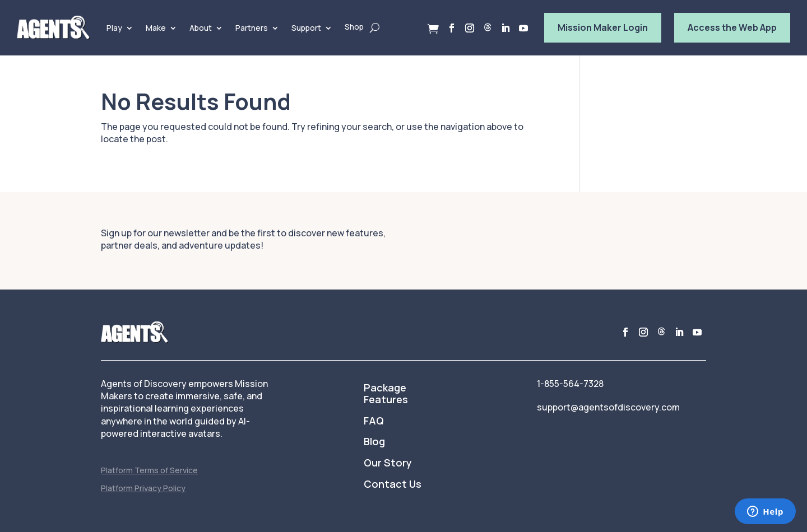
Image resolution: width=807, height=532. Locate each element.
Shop (354, 27)
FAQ (374, 421)
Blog (374, 442)
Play (114, 28)
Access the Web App (732, 27)
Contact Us (393, 484)
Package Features (386, 394)
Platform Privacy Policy (143, 488)
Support (306, 28)
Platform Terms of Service (149, 470)
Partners (252, 28)
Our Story (388, 463)
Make (156, 28)
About (201, 28)
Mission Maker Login (603, 27)
